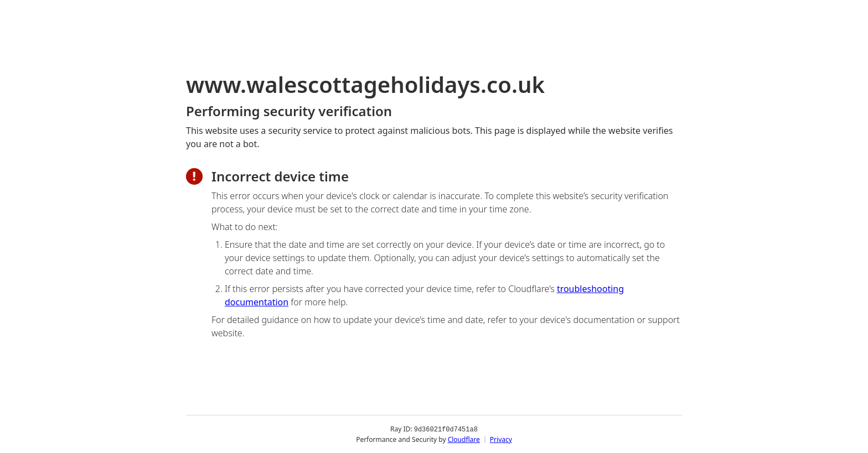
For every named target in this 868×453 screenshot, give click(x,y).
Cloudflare (464, 439)
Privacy (501, 439)
